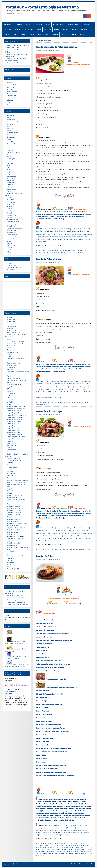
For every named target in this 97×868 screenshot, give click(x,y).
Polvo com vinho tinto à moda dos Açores (50, 728)
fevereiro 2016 (11, 85)
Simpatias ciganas (62, 235)
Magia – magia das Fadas (15, 417)
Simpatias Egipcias (13, 532)
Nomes (57, 29)
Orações (65, 29)
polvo (71, 250)
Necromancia (11, 445)
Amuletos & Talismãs (43, 237)
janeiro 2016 (11, 87)
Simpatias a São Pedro (14, 515)
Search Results (43, 34)
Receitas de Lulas (51, 820)
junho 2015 (10, 102)
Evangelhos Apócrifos (14, 385)
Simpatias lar (11, 226)
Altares (28, 25)
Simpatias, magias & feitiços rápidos (48, 231)
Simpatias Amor (41, 235)
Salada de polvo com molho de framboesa (51, 772)
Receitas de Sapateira (79, 811)
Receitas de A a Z (74, 604)
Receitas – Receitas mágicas (16, 484)
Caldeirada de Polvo (42, 846)
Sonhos (64, 34)
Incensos (10, 163)
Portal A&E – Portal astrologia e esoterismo (42, 7)
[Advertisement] (17, 296)
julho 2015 (10, 100)
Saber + (15, 34)
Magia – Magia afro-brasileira (16, 409)
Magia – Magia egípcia (14, 424)
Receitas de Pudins (43, 212)
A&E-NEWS (18, 25)
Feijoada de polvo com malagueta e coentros (61, 687)
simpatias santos (12, 235)
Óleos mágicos (12, 450)
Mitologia (10, 187)
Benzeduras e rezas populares (17, 341)
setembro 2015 (12, 96)
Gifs (8, 154)
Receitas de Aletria (48, 214)
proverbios (10, 204)
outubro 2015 (11, 94)
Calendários (11, 356)
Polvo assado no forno (44, 721)
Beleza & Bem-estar (74, 25)
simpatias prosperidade (14, 228)
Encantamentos (85, 231)
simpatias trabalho (13, 239)
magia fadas (11, 178)
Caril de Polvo (63, 846)
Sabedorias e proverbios (15, 491)
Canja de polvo (42, 651)
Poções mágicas (12, 467)
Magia (39, 29)
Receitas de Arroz (76, 806)
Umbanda (73, 34)
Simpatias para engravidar (75, 239)
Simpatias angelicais (42, 239)
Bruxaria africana (12, 352)
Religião (6, 34)
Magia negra (11, 183)
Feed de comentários (14, 267)
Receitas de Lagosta (63, 811)
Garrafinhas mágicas (13, 152)
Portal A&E (10, 200)
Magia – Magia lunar (13, 428)
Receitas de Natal (48, 217)
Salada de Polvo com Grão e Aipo (48, 769)
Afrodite (82, 229)
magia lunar (11, 180)
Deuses (86, 25)
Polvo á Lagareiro (42, 708)
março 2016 (11, 83)
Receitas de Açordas (65, 802)
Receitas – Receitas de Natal (16, 482)
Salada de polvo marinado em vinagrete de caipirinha (55, 776)
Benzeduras (11, 137)
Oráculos (75, 29)
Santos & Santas (12, 497)
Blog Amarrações (12, 600)
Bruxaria (9, 350)
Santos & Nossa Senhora (15, 495)
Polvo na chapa (78, 250)
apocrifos (10, 128)
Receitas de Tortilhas (43, 818)
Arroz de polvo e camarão (45, 630)
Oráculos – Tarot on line (15, 465)
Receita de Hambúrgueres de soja (18, 63)
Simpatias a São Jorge (14, 513)
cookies (9, 139)
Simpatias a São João (14, 510)
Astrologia (10, 328)
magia (9, 170)
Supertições (11, 554)
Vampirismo (11, 563)
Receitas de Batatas (58, 818)
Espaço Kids (11, 376)
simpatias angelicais (13, 217)
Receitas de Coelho (69, 816)
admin (50, 50)
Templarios (10, 558)
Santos (32, 34)
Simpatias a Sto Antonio (58, 239)
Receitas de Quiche (84, 816)
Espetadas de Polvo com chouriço (58, 250)
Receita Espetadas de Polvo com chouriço (57, 47)
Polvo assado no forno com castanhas (49, 725)
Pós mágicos (11, 202)
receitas (57, 50)
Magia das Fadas (65, 231)
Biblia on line (11, 346)
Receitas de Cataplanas (53, 816)
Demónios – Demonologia (15, 359)
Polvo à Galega (42, 701)
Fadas (9, 148)
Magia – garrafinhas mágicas (16, 406)
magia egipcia (11, 176)
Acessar (9, 263)
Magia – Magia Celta (13, 413)
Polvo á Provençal (42, 711)
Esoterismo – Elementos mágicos (18, 372)
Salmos (24, 34)
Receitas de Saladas (56, 799)
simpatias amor (12, 215)
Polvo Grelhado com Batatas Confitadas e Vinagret (54, 748)
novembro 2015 (12, 91)
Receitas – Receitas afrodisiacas (17, 480)
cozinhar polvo (42, 250)
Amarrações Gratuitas (14, 122)
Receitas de (59, 214)
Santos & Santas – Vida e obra (17, 500)
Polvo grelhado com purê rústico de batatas (52, 752)
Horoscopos (29, 29)
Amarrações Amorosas (14, 596)
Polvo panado (41, 762)
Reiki (8, 487)
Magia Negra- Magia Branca (16, 602)
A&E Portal (7, 25)
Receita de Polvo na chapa (49, 412)
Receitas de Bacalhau (71, 799)
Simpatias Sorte (12, 545)
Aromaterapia (11, 326)
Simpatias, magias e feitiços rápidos (18, 547)
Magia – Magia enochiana (15, 426)
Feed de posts (11, 265)
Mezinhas (48, 29)
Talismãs (10, 248)
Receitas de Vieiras (56, 813)
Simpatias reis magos (14, 233)
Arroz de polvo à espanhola (46, 620)
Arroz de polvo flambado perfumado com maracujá (54, 640)
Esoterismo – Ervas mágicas (16, 374)
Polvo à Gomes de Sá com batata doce (50, 704)
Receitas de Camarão (50, 802)
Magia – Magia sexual (14, 432)
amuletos (10, 124)
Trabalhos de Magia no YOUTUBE (18, 604)
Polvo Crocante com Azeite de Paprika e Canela (53, 731)
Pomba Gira (11, 469)
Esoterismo (8, 29)
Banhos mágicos (59, 25)
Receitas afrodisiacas (76, 217)
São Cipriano (11, 211)
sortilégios (10, 243)
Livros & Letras (12, 400)
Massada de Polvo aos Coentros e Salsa (50, 694)
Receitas (84, 29)
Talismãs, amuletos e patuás (16, 556)
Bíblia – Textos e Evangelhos (16, 343)
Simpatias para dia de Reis (15, 536)
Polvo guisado (41, 755)
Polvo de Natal (41, 735)
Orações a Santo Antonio (15, 458)
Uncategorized (12, 250)
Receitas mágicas (62, 217)
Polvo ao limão (56, 403)
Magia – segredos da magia (16, 437)
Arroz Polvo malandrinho (77, 844)
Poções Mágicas (74, 229)
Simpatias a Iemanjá (57, 237)
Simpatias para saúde (14, 543)
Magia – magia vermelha (15, 435)
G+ (14, 864)
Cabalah (9, 354)
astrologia (10, 131)
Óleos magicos (12, 189)
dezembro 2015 (12, 89)
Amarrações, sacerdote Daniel (17, 598)
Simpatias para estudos (14, 541)
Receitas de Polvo (80, 210)
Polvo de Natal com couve (45, 738)
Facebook (7, 864)
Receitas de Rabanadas (58, 212)
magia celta (11, 172)
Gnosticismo (11, 391)
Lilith (8, 167)
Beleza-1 (10, 339)
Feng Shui (18, 29)
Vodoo (9, 565)
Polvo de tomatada (43, 742)
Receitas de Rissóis (73, 818)
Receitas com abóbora (44, 219)
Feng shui (10, 150)
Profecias (10, 476)
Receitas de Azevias (75, 804)
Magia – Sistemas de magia (16, 439)
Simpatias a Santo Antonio (15, 508)
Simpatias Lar (11, 534)
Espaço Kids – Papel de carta (16, 380)
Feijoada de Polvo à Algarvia (56, 679)
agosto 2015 (11, 98)
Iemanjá (9, 161)
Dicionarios (10, 141)
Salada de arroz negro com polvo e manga (51, 765)
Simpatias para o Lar (42, 241)
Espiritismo (10, 383)
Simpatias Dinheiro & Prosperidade (76, 237)
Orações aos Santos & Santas (16, 461)
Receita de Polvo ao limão (48, 259)
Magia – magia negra (14, 430)
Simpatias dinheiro (13, 222)
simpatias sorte (12, 237)
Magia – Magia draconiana (15, 422)
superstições (11, 246)
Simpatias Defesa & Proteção (16, 528)
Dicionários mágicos (13, 363)
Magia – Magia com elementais (17, 415)
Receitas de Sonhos (74, 212)
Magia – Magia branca (14, 411)
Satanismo (10, 502)
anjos (9, 126)
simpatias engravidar (13, 224)
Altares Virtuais (12, 320)
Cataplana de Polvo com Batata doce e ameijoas (53, 664)
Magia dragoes (12, 174)
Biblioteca (10, 348)
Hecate (9, 157)
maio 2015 (10, 104)
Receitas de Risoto (70, 813)
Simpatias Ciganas (13, 219)
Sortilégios (10, 552)
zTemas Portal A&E (13, 569)
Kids (8, 165)
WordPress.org (12, 270)
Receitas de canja (59, 219)
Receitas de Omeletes (66, 820)
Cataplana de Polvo (74, 846)
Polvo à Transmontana (44, 714)
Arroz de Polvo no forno (62, 844)
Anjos (48, 25)
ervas (9, 146)
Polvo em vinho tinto (43, 745)
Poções (9, 198)
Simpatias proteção (13, 230)
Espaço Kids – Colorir (14, 378)
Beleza (53, 229)
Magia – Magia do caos (14, 419)
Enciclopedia (11, 367)
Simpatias (54, 34)
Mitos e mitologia (12, 443)
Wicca (82, 34)
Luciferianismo (12, 402)
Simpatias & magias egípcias (83, 235)
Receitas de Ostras (42, 813)
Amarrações (38, 25)
